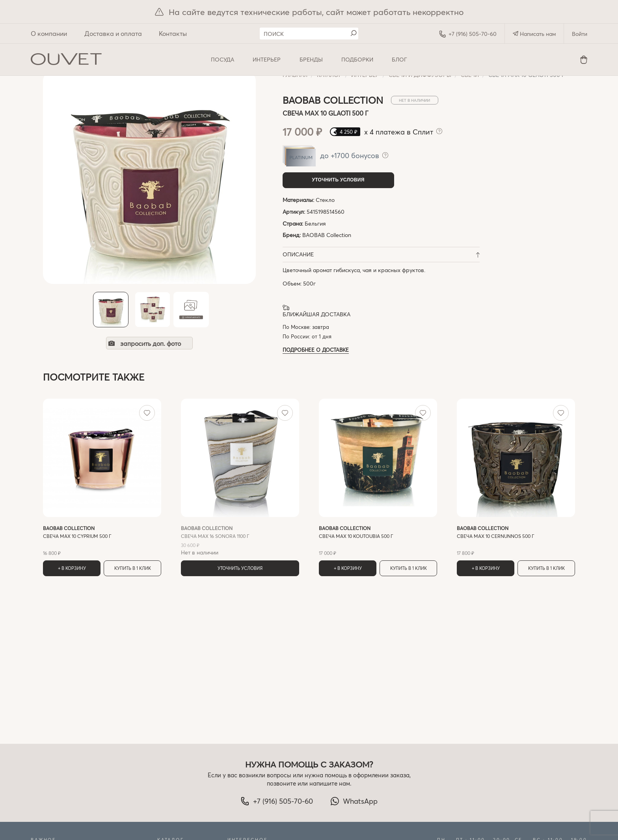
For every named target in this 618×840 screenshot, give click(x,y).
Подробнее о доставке (316, 350)
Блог (399, 59)
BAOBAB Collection (327, 235)
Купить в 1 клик (133, 568)
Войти (580, 34)
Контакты (173, 33)
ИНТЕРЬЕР (267, 59)
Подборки (357, 59)
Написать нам (534, 34)
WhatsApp (354, 801)
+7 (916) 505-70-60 (468, 34)
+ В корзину (72, 568)
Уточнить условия (338, 180)
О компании (49, 33)
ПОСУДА (222, 59)
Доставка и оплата (113, 33)
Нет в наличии (240, 540)
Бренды (311, 59)
